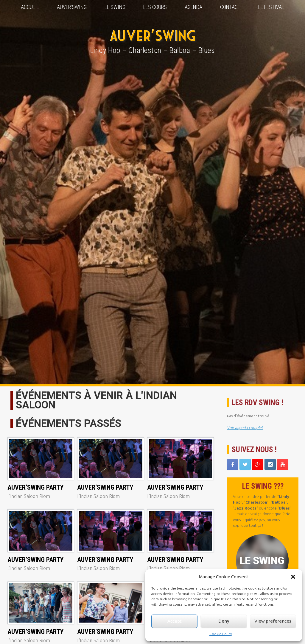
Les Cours (155, 7)
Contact (230, 7)
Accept (175, 621)
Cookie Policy (221, 634)
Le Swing (115, 7)
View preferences (273, 621)
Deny (224, 621)
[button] (293, 577)
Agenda (193, 7)
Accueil (30, 7)
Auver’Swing (72, 7)
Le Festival (271, 7)
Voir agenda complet (245, 427)
